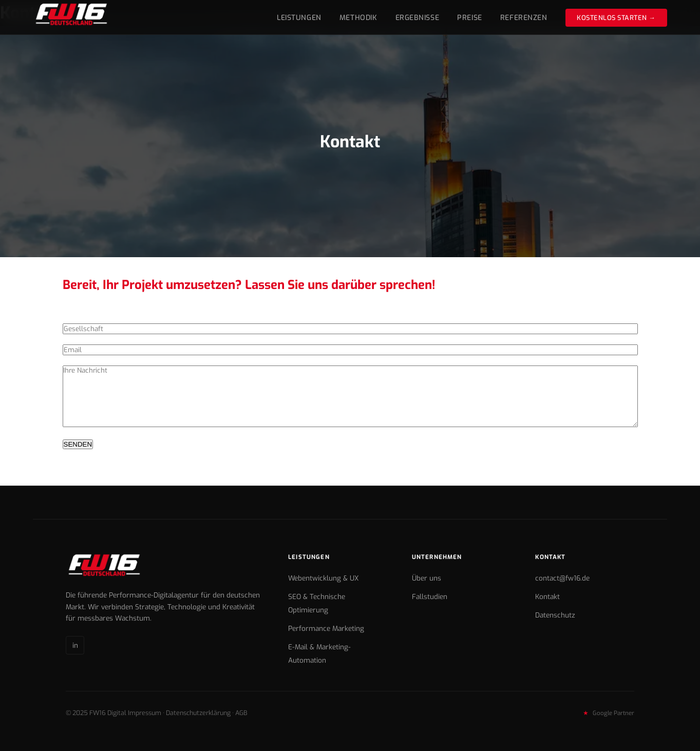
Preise (469, 18)
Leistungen (299, 18)
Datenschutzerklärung (198, 713)
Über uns (427, 578)
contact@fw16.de (562, 578)
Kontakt (547, 596)
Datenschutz (555, 615)
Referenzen (524, 18)
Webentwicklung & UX (323, 578)
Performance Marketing (326, 628)
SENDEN (78, 444)
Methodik (358, 18)
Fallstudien (430, 596)
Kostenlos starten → (616, 18)
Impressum (145, 713)
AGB (241, 713)
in (75, 645)
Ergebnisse (418, 18)
